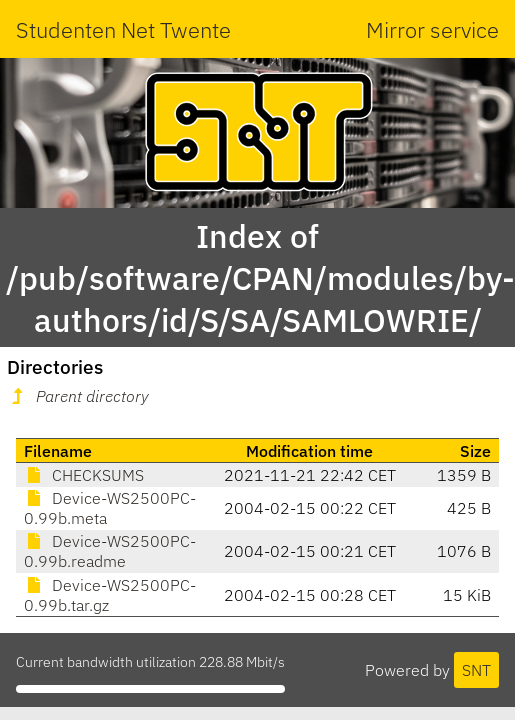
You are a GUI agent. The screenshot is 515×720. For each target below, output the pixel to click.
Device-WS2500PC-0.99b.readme (110, 551)
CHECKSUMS (84, 475)
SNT (476, 670)
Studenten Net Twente (123, 29)
